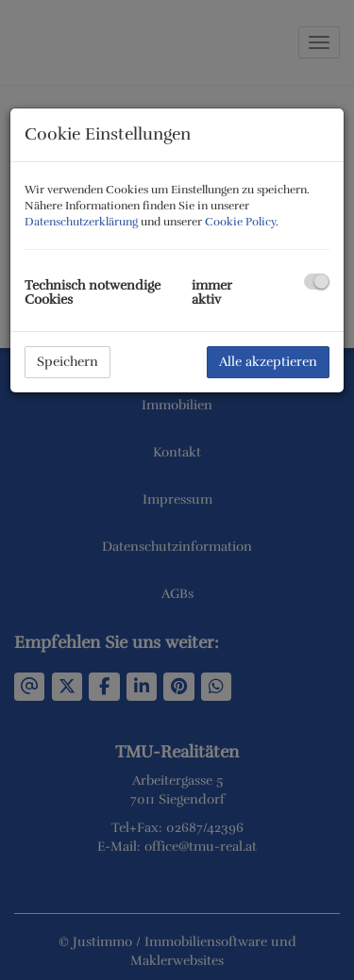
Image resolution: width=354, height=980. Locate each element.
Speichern (67, 362)
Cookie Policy (240, 222)
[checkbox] (317, 282)
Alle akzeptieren (268, 362)
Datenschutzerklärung (81, 222)
